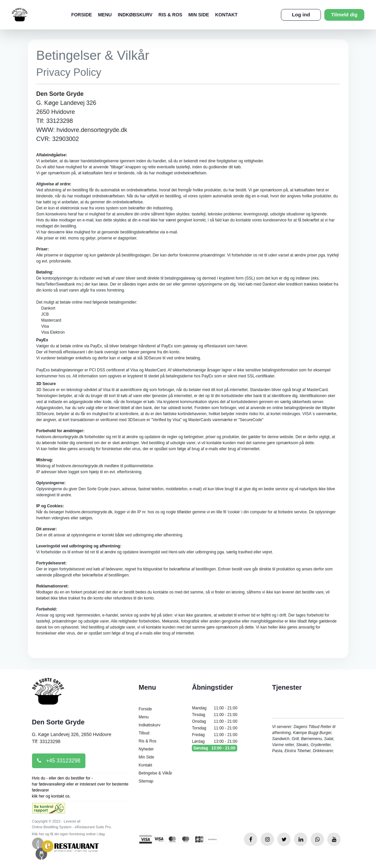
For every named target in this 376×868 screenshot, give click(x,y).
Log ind (301, 15)
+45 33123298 (59, 761)
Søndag (215, 748)
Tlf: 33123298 (46, 741)
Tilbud (144, 733)
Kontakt (226, 15)
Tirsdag (215, 715)
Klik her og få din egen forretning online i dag (68, 834)
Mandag (215, 708)
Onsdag (215, 721)
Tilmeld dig (344, 15)
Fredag (215, 735)
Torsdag (215, 728)
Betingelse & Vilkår (155, 773)
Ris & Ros (170, 15)
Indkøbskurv (135, 15)
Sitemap (146, 781)
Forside (81, 15)
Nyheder (146, 749)
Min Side (199, 15)
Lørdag (215, 741)
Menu (105, 15)
